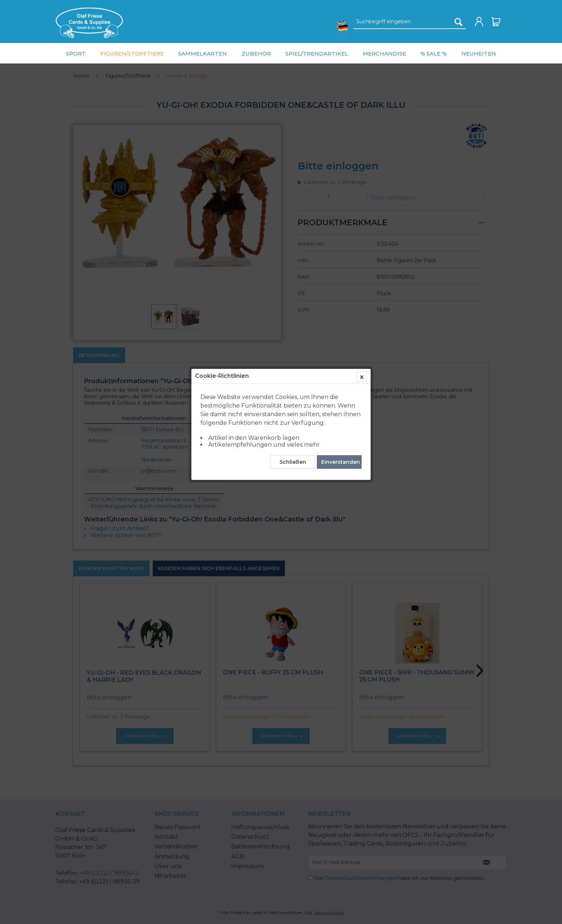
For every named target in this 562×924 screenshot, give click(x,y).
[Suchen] (458, 22)
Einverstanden (340, 167)
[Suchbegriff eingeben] (409, 22)
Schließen (293, 167)
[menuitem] (89, 23)
